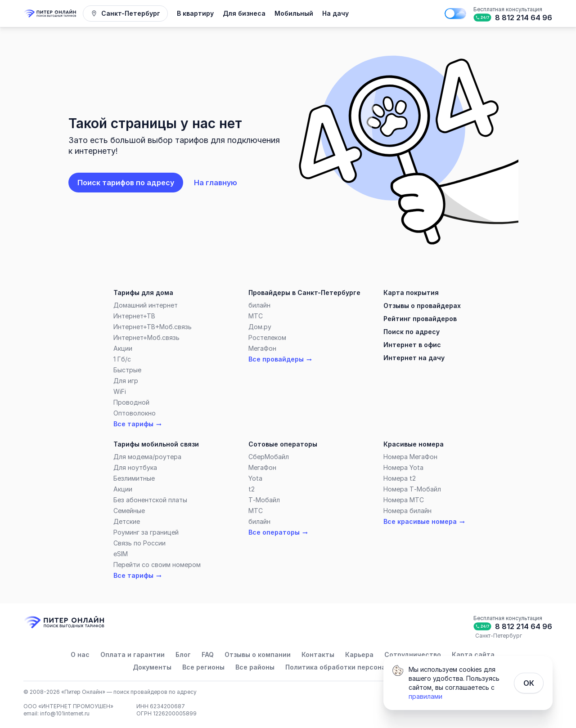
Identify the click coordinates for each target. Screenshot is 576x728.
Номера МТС (404, 500)
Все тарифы (138, 424)
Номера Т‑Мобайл (412, 489)
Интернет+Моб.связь (146, 337)
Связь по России (139, 543)
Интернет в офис (412, 345)
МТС (256, 316)
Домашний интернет (146, 305)
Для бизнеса (244, 13)
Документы (152, 667)
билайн (259, 305)
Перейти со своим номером (157, 565)
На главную (216, 183)
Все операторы (279, 532)
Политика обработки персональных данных (359, 667)
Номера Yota (403, 467)
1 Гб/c (122, 359)
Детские (127, 521)
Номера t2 (400, 478)
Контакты (318, 654)
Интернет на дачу (414, 358)
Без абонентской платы (150, 500)
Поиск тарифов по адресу (126, 183)
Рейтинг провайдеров (420, 319)
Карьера (359, 654)
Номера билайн (407, 511)
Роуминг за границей (146, 532)
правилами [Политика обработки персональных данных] (425, 696)
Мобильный (294, 13)
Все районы (255, 667)
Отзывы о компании (258, 654)
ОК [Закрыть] (529, 683)
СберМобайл (269, 457)
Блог (183, 654)
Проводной (131, 402)
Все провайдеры (281, 359)
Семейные (129, 511)
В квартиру (195, 13)
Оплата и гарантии (133, 654)
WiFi (120, 391)
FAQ (208, 654)
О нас (80, 654)
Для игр (126, 381)
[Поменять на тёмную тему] (455, 13)
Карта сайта (473, 654)
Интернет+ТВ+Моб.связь (153, 327)
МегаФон (262, 348)
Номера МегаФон (410, 457)
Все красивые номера (425, 522)
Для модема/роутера (147, 457)
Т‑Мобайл (264, 500)
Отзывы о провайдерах (422, 306)
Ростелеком (267, 337)
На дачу (335, 13)
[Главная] (50, 13)
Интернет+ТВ (134, 316)
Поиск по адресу (412, 332)
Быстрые (127, 370)
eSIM (121, 554)
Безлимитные (134, 478)
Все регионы (203, 667)
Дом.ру (260, 327)
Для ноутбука (135, 467)
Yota (255, 478)
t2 (252, 489)
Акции (123, 348)
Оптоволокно (135, 413)
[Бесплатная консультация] (512, 13)
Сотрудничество (413, 654)
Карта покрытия (411, 293)
